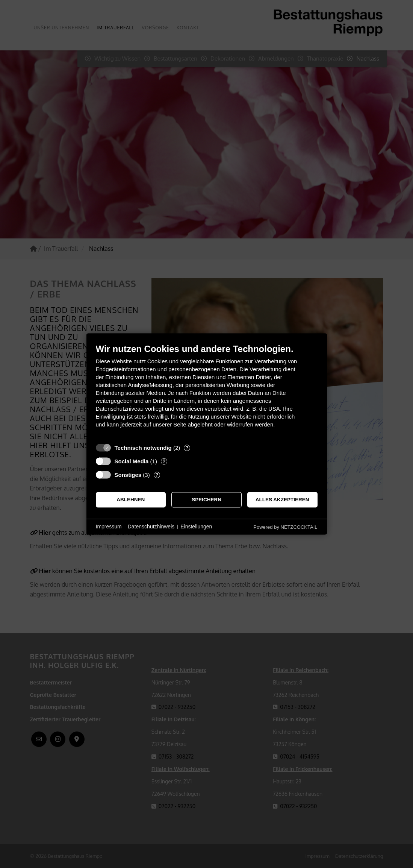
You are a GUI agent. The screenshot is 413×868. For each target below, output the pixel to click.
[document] (207, 391)
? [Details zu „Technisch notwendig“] (187, 448)
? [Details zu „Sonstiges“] (157, 475)
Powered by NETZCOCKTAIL (285, 527)
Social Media (132, 461)
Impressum (109, 527)
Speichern (207, 500)
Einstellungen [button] (196, 527)
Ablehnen (131, 500)
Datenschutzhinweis (151, 527)
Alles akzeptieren (282, 500)
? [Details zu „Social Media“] (164, 461)
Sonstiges (128, 475)
